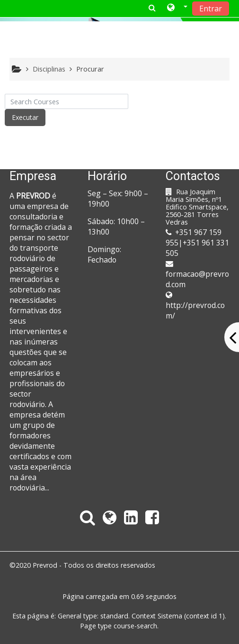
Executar (25, 117)
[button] (177, 8)
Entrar (211, 9)
